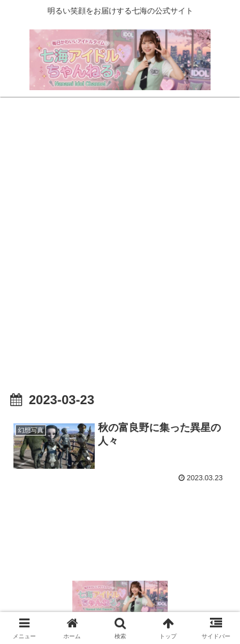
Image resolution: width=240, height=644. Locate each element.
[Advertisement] (120, 233)
